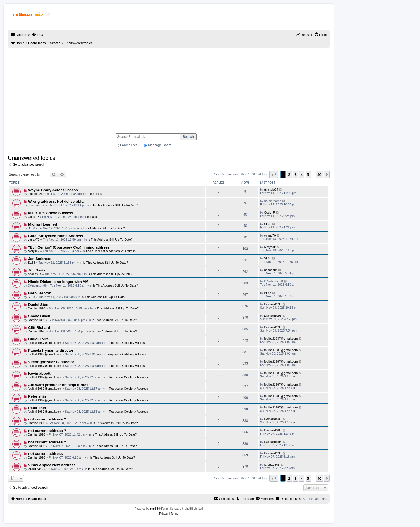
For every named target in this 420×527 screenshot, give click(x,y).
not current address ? (47, 419)
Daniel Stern (39, 305)
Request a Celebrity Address (127, 343)
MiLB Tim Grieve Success (51, 213)
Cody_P (33, 217)
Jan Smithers (40, 259)
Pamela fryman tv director (51, 350)
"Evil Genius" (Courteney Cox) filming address (69, 247)
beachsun (35, 274)
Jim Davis (37, 270)
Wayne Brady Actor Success (53, 190)
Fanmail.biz (129, 145)
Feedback (95, 194)
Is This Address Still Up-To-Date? (115, 205)
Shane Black (39, 316)
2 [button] (289, 174)
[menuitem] (37, 35)
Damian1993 (37, 308)
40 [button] (319, 174)
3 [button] (296, 174)
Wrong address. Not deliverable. (56, 201)
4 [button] (302, 174)
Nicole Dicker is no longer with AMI (59, 282)
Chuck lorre (38, 339)
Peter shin (37, 396)
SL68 (32, 228)
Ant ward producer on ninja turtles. (59, 385)
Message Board (160, 145)
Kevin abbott (39, 373)
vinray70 (34, 240)
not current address (46, 454)
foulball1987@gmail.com (45, 343)
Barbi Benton (40, 293)
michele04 (35, 194)
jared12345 (36, 469)
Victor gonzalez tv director (51, 362)
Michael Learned (43, 224)
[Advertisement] (169, 88)
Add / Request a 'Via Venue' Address (111, 251)
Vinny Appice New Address (52, 465)
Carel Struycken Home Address (56, 236)
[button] (274, 174)
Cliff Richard (39, 328)
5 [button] (308, 174)
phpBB (154, 509)
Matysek (34, 251)
